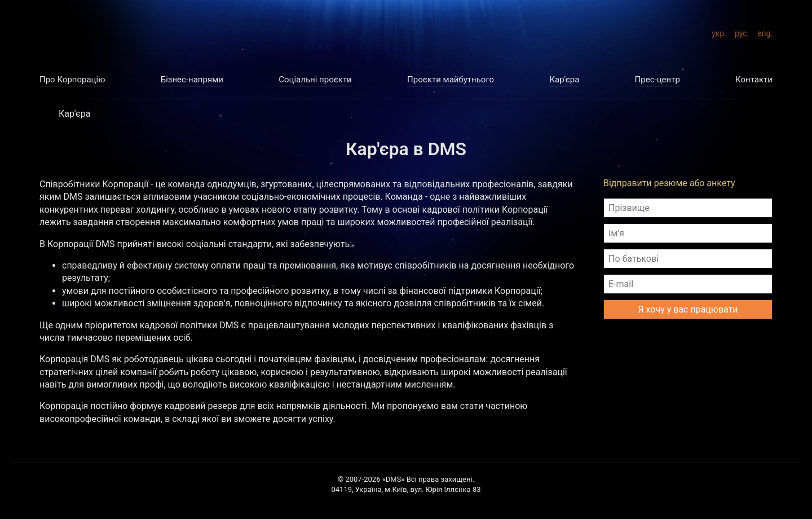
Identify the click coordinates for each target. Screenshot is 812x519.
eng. (765, 32)
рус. (742, 32)
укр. (719, 32)
